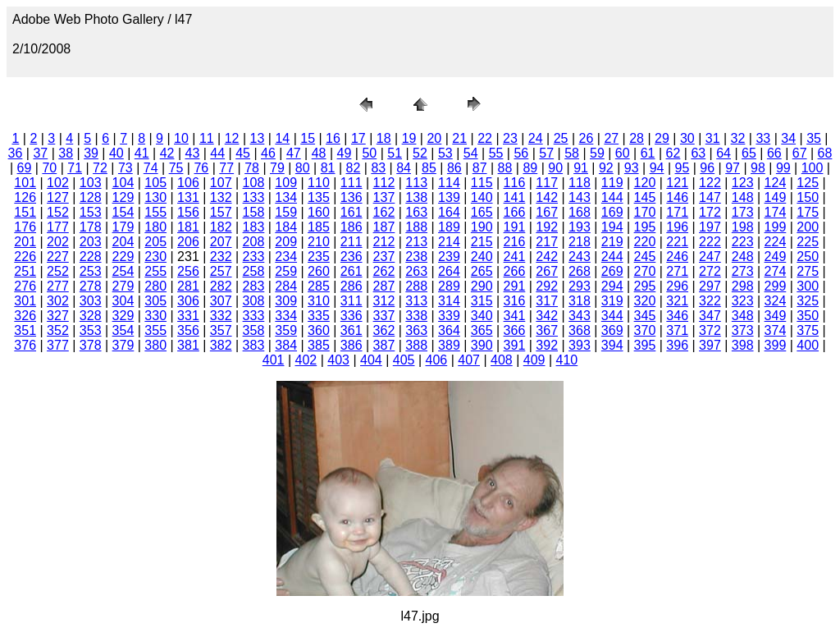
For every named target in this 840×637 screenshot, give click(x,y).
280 (155, 286)
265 (482, 271)
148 (743, 197)
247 (710, 257)
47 (294, 153)
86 (454, 168)
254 (123, 271)
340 (482, 316)
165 (482, 212)
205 (155, 242)
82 (354, 168)
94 (657, 168)
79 (277, 168)
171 (677, 212)
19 (409, 138)
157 (221, 212)
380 (155, 345)
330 (155, 316)
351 (25, 330)
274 (776, 271)
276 (25, 286)
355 (155, 330)
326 (25, 316)
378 (91, 345)
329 (123, 316)
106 (188, 183)
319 (612, 301)
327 (58, 316)
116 (515, 183)
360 (319, 330)
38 (66, 153)
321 (677, 301)
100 (813, 168)
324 (776, 301)
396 (677, 345)
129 (123, 197)
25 (561, 138)
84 (404, 168)
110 (319, 183)
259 (286, 271)
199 (776, 227)
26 (587, 138)
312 (384, 301)
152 (58, 212)
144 (612, 197)
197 (710, 227)
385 (319, 345)
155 (155, 212)
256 (188, 271)
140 (482, 197)
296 (677, 286)
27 (611, 138)
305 (155, 301)
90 (555, 168)
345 (645, 316)
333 (254, 316)
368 (580, 330)
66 (774, 153)
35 (814, 138)
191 (515, 227)
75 (176, 168)
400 (808, 345)
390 (482, 345)
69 (25, 168)
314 (449, 301)
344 (612, 316)
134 (286, 197)
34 (788, 138)
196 (677, 227)
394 (612, 345)
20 (434, 138)
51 (395, 153)
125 (808, 183)
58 (572, 153)
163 (416, 212)
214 (449, 242)
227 (58, 257)
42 (167, 153)
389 (449, 345)
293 (580, 286)
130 (155, 197)
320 (645, 301)
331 (188, 316)
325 (808, 301)
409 (534, 360)
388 (416, 345)
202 (58, 242)
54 (471, 153)
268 (580, 271)
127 (58, 197)
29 (662, 138)
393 (580, 345)
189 (449, 227)
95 (682, 168)
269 (612, 271)
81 (328, 168)
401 (274, 360)
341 (515, 316)
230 (155, 257)
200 (808, 227)
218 (580, 242)
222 (710, 242)
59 (597, 153)
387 (384, 345)
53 (445, 153)
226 (25, 257)
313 (416, 301)
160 (319, 212)
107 (221, 183)
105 (155, 183)
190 (482, 227)
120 (645, 183)
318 (580, 301)
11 (207, 138)
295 (645, 286)
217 (547, 242)
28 (637, 138)
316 (515, 301)
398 (743, 345)
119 (612, 183)
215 (482, 242)
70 (49, 168)
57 (546, 153)
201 (25, 242)
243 (580, 257)
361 (352, 330)
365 (482, 330)
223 (743, 242)
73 (126, 168)
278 (91, 286)
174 (776, 212)
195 (645, 227)
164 (449, 212)
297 (710, 286)
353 (91, 330)
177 (58, 227)
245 (645, 257)
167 (547, 212)
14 (282, 138)
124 (776, 183)
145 (645, 197)
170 (645, 212)
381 (188, 345)
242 (547, 257)
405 (404, 360)
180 (155, 227)
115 (482, 183)
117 (547, 183)
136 (352, 197)
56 (521, 153)
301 (25, 301)
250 (808, 257)
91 (581, 168)
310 (319, 301)
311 (352, 301)
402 (306, 360)
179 (123, 227)
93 (632, 168)
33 (763, 138)
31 (713, 138)
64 (724, 153)
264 (449, 271)
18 (384, 138)
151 (25, 212)
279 (123, 286)
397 (710, 345)
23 (510, 138)
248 (743, 257)
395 (645, 345)
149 (776, 197)
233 (254, 257)
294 (612, 286)
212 (384, 242)
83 (378, 168)
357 (221, 330)
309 (286, 301)
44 (217, 153)
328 (91, 316)
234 (286, 257)
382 (221, 345)
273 (743, 271)
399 (776, 345)
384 (286, 345)
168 (580, 212)
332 (221, 316)
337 (384, 316)
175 (808, 212)
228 (91, 257)
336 (352, 316)
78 (252, 168)
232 (221, 257)
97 (733, 168)
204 (123, 242)
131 (188, 197)
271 (677, 271)
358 (254, 330)
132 (221, 197)
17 (358, 138)
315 (482, 301)
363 (416, 330)
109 (286, 183)
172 (710, 212)
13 (258, 138)
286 (352, 286)
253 (91, 271)
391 (515, 345)
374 (776, 330)
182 (221, 227)
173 (743, 212)
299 (776, 286)
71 (75, 168)
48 (319, 153)
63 (698, 153)
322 (710, 301)
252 (58, 271)
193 (580, 227)
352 (58, 330)
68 (825, 153)
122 (710, 183)
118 (580, 183)
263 (416, 271)
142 (547, 197)
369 (612, 330)
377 (58, 345)
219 (612, 242)
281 (188, 286)
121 (677, 183)
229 (123, 257)
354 (123, 330)
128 (91, 197)
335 (319, 316)
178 (91, 227)
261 (352, 271)
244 (612, 257)
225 (808, 242)
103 (91, 183)
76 (201, 168)
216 (515, 242)
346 (677, 316)
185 (319, 227)
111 (352, 183)
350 (808, 316)
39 (91, 153)
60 (623, 153)
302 (58, 301)
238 (416, 257)
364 (449, 330)
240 (482, 257)
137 (384, 197)
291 (515, 286)
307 (221, 301)
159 (286, 212)
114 (449, 183)
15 (308, 138)
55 (496, 153)
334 (286, 316)
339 (449, 316)
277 (58, 286)
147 (710, 197)
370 (645, 330)
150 (808, 197)
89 (530, 168)
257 (221, 271)
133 (254, 197)
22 (485, 138)
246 (677, 257)
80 (303, 168)
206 (188, 242)
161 (352, 212)
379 (123, 345)
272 (710, 271)
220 (645, 242)
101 (25, 183)
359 (286, 330)
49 (345, 153)
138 (416, 197)
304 (123, 301)
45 (243, 153)
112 (384, 183)
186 (352, 227)
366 (515, 330)
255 (155, 271)
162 (384, 212)
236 (352, 257)
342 (547, 316)
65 (749, 153)
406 (437, 360)
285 (319, 286)
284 (286, 286)
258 (254, 271)
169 (612, 212)
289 (449, 286)
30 (687, 138)
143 (580, 197)
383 (254, 345)
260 (319, 271)
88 (505, 168)
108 (254, 183)
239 (449, 257)
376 (25, 345)
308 (254, 301)
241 (515, 257)
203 (91, 242)
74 (151, 168)
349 (776, 316)
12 (232, 138)
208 (254, 242)
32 (738, 138)
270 (645, 271)
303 (91, 301)
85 (429, 168)
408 (502, 360)
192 (547, 227)
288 (416, 286)
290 (482, 286)
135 (319, 197)
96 (707, 168)
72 (100, 168)
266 (515, 271)
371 (677, 330)
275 (808, 271)
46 (268, 153)
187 (384, 227)
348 (743, 316)
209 (286, 242)
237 (384, 257)
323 (743, 301)
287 (384, 286)
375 (808, 330)
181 (188, 227)
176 (25, 227)
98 (758, 168)
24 (536, 138)
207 (221, 242)
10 (181, 138)
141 (515, 197)
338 (416, 316)
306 (188, 301)
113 (416, 183)
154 (123, 212)
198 (743, 227)
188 (416, 227)
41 (142, 153)
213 (416, 242)
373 (743, 330)
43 (193, 153)
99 (783, 168)
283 (254, 286)
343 (580, 316)
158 (254, 212)
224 (776, 242)
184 (286, 227)
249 (776, 257)
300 (808, 286)
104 (123, 183)
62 (673, 153)
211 (352, 242)
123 (743, 183)
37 (40, 153)
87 (480, 168)
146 (677, 197)
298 (743, 286)
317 (547, 301)
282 (221, 286)
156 (188, 212)
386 (352, 345)
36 (16, 153)
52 (420, 153)
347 (710, 316)
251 (25, 271)
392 (547, 345)
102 (58, 183)
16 (333, 138)
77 (226, 168)
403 (338, 360)
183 (254, 227)
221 (677, 242)
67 (800, 153)
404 (371, 360)
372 (710, 330)
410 (567, 360)
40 (116, 153)
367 (547, 330)
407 (469, 360)
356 (188, 330)
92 (606, 168)
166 (515, 212)
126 (25, 197)
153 (91, 212)
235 (319, 257)
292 (547, 286)
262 (384, 271)
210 (319, 242)
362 (384, 330)
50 (369, 153)
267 (547, 271)
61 (648, 153)
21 (459, 138)
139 (449, 197)
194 (612, 227)
